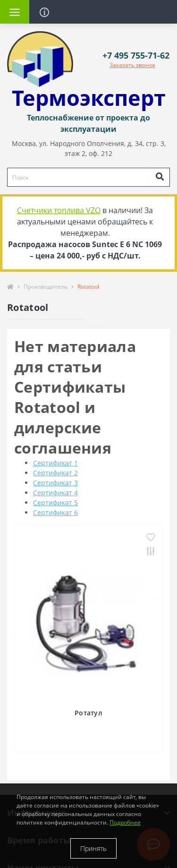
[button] (136, 56)
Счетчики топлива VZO (59, 210)
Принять (93, 848)
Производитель (46, 287)
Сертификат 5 (55, 503)
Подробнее (125, 822)
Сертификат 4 (55, 493)
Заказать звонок (132, 65)
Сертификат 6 (55, 512)
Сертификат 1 (55, 463)
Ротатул (88, 713)
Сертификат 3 (55, 483)
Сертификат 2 (55, 473)
